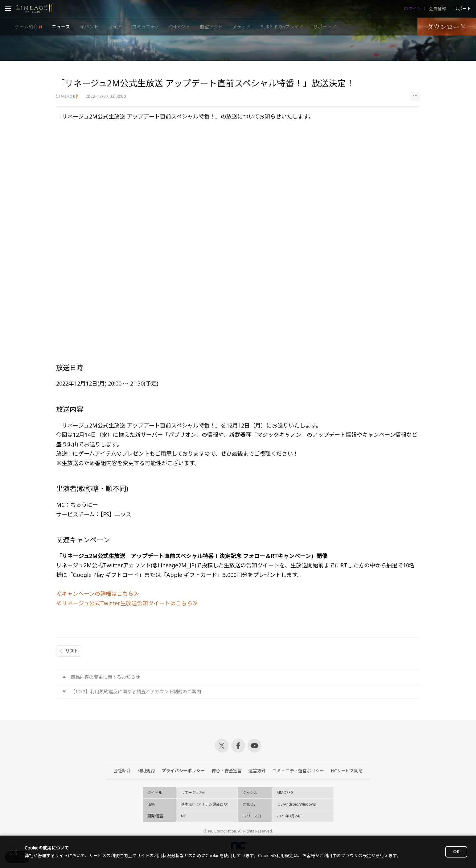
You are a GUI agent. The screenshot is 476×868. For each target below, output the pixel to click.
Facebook (238, 746)
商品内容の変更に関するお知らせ (105, 677)
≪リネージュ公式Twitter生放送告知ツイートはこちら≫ (127, 603)
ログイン (412, 9)
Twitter (222, 746)
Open (8, 10)
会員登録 (437, 9)
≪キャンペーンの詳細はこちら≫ (98, 594)
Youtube (254, 746)
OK (456, 851)
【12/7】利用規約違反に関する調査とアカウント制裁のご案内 (136, 691)
